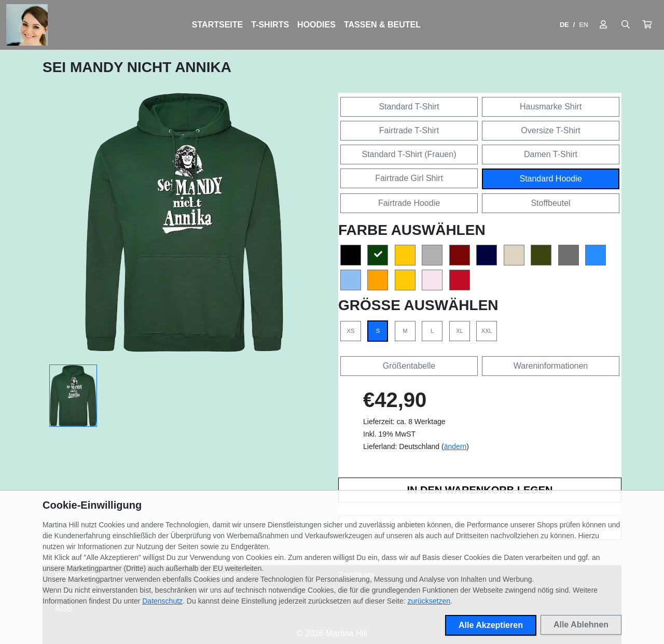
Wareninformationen (551, 366)
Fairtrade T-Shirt (409, 130)
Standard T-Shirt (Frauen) (409, 154)
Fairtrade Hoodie (409, 203)
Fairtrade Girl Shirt (409, 178)
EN (584, 25)
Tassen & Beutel (382, 25)
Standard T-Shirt (409, 107)
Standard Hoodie (550, 179)
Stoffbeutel (550, 203)
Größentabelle (409, 366)
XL (460, 331)
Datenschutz (162, 601)
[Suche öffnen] (626, 25)
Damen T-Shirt (551, 154)
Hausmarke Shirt (551, 107)
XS (351, 331)
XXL (487, 331)
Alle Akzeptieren (491, 625)
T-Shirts (270, 25)
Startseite (217, 25)
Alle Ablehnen (581, 625)
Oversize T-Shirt (550, 130)
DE (564, 25)
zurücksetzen (429, 601)
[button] (647, 25)
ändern (455, 446)
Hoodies (316, 25)
